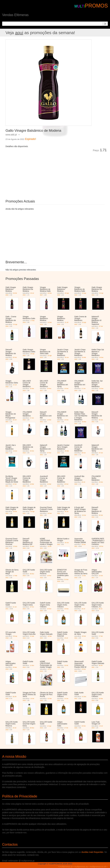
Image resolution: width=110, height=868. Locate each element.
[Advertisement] (38, 174)
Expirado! (31, 139)
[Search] (105, 24)
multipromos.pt (66, 867)
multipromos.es (81, 867)
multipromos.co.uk (98, 867)
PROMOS (96, 6)
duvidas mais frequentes (92, 852)
